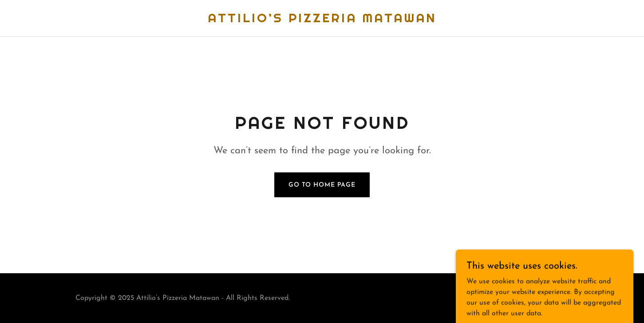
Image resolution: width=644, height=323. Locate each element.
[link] (322, 20)
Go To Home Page (322, 185)
